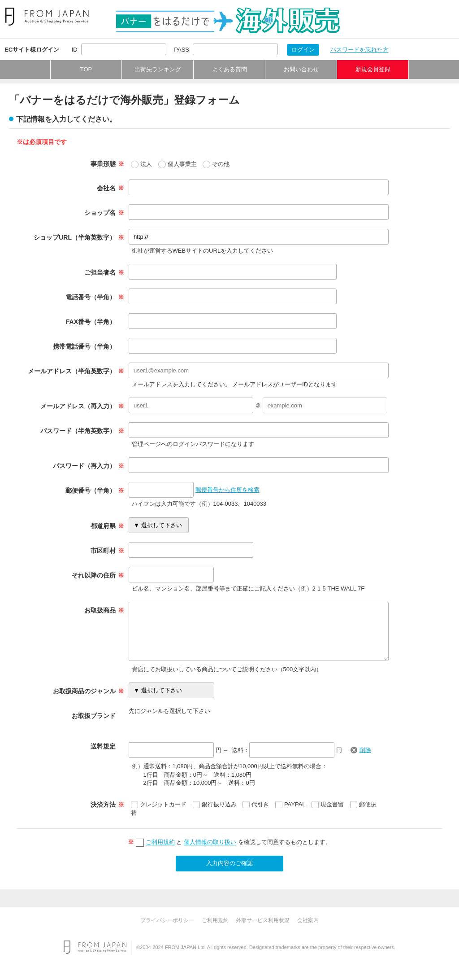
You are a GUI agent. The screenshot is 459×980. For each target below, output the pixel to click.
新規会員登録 (373, 69)
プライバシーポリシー (167, 920)
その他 (221, 164)
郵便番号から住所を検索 (227, 490)
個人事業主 (182, 164)
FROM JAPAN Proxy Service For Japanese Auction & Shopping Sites (47, 17)
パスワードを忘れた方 (359, 50)
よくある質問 (229, 69)
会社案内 (308, 920)
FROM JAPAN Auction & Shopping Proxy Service (95, 947)
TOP (86, 69)
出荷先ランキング (158, 69)
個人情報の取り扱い (210, 842)
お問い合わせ (301, 69)
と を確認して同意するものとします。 (237, 842)
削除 (365, 750)
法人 (146, 164)
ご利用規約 (160, 842)
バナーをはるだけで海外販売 (228, 21)
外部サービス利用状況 (263, 920)
